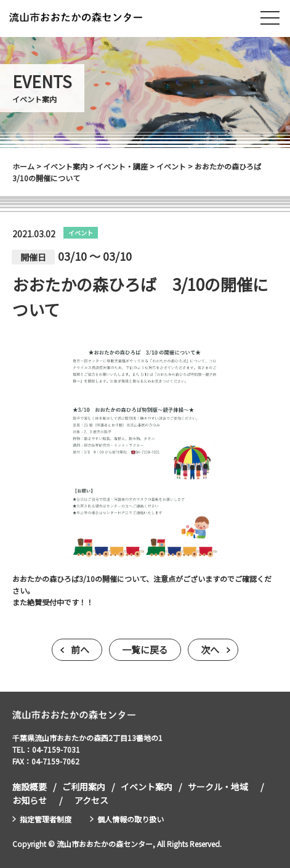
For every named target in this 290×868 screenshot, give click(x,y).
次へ (210, 649)
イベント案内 (147, 787)
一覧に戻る (145, 649)
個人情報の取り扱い (131, 819)
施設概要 (30, 787)
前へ (80, 649)
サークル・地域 (218, 787)
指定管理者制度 (46, 819)
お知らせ (30, 800)
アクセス (91, 800)
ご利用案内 (84, 787)
